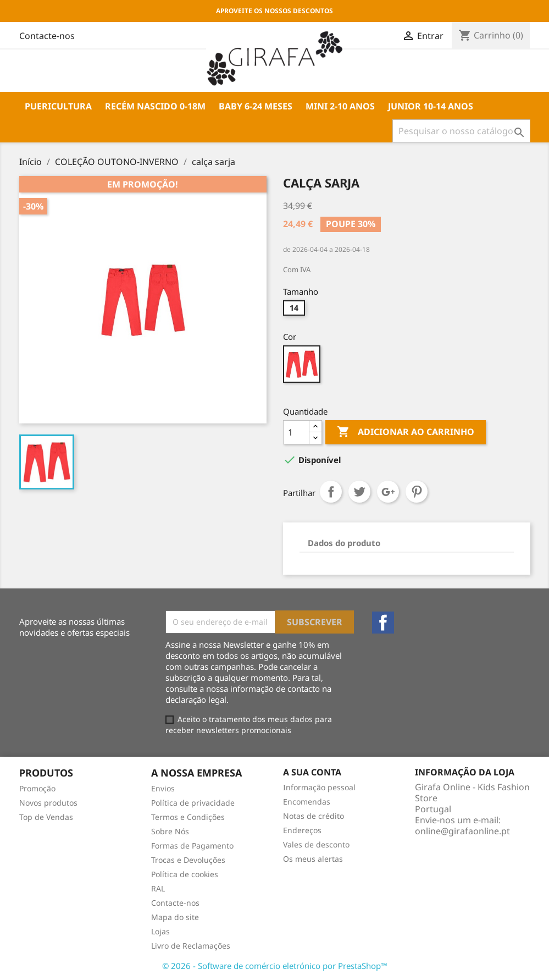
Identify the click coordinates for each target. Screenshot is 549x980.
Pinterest (417, 492)
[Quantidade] (296, 432)
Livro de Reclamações (191, 946)
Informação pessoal (319, 787)
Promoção (37, 788)
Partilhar (331, 492)
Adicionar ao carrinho (406, 432)
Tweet (359, 492)
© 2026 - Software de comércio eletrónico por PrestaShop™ (275, 966)
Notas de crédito (314, 816)
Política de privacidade (193, 803)
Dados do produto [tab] (344, 543)
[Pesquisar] (461, 131)
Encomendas (307, 802)
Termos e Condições (188, 817)
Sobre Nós (170, 831)
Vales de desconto (316, 844)
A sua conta (312, 772)
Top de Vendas (46, 817)
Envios (163, 788)
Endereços (302, 830)
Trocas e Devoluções (188, 860)
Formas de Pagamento (192, 846)
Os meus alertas (313, 859)
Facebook (383, 623)
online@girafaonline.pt (462, 831)
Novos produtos (48, 803)
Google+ (388, 492)
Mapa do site (175, 917)
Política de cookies (185, 874)
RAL (158, 888)
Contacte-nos (175, 903)
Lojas (160, 931)
